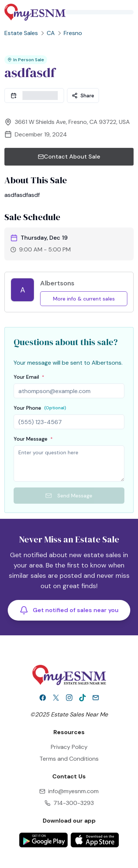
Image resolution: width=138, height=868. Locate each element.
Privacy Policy (69, 747)
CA (51, 33)
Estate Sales (21, 33)
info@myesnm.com (73, 791)
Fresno (73, 33)
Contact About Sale (69, 157)
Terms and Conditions (69, 759)
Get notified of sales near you (69, 610)
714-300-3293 (74, 803)
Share (83, 96)
